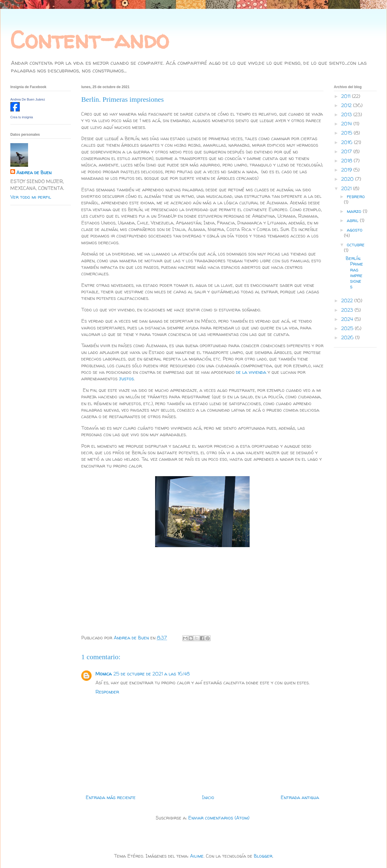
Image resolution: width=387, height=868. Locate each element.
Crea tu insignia (22, 117)
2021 (347, 188)
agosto (355, 230)
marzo (355, 211)
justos (126, 379)
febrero (356, 196)
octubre (356, 245)
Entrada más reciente (111, 797)
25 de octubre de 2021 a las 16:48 (152, 674)
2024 (348, 319)
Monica (104, 674)
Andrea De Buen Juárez (28, 99)
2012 (347, 105)
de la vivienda (252, 372)
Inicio (208, 797)
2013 (347, 114)
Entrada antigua (300, 797)
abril (353, 220)
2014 (347, 124)
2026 (348, 337)
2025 (348, 328)
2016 (348, 142)
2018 (347, 161)
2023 (348, 310)
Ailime (197, 856)
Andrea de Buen (34, 172)
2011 (347, 96)
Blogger (263, 856)
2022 (348, 300)
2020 (348, 179)
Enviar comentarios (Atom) (219, 818)
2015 (347, 133)
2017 (347, 151)
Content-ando (90, 40)
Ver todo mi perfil (31, 197)
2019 (347, 170)
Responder (107, 692)
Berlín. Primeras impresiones (354, 272)
